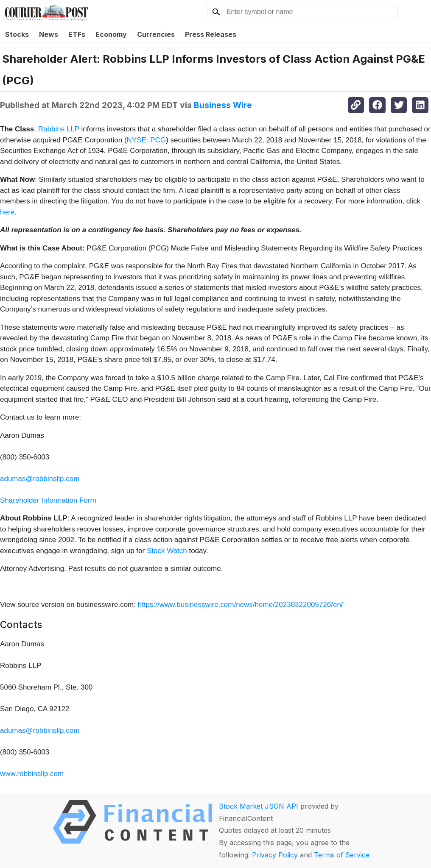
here (7, 212)
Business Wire (223, 105)
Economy (111, 34)
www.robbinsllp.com (32, 774)
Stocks (17, 34)
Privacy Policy (275, 855)
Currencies (156, 34)
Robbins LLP (59, 129)
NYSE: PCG (147, 140)
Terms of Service (342, 855)
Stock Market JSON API (259, 806)
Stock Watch (167, 551)
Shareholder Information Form (48, 500)
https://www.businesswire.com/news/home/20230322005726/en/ (241, 605)
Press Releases (211, 34)
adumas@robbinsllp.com (40, 479)
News (49, 34)
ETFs (77, 34)
